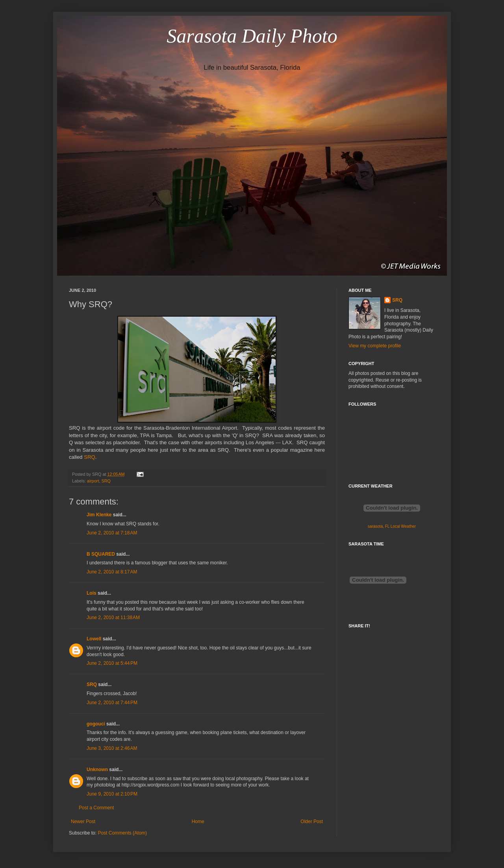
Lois (92, 593)
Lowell (94, 639)
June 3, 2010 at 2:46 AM (112, 748)
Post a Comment (96, 808)
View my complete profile (375, 346)
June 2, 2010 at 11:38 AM (113, 618)
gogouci (96, 724)
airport (93, 481)
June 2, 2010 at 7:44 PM (112, 703)
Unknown (97, 770)
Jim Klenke (99, 515)
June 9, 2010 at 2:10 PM (112, 794)
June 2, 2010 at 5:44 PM (112, 663)
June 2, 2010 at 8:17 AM (112, 572)
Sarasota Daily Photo (252, 36)
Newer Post (83, 822)
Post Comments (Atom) (122, 833)
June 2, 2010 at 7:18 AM (112, 533)
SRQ (90, 457)
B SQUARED (101, 554)
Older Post (312, 822)
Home (198, 822)
